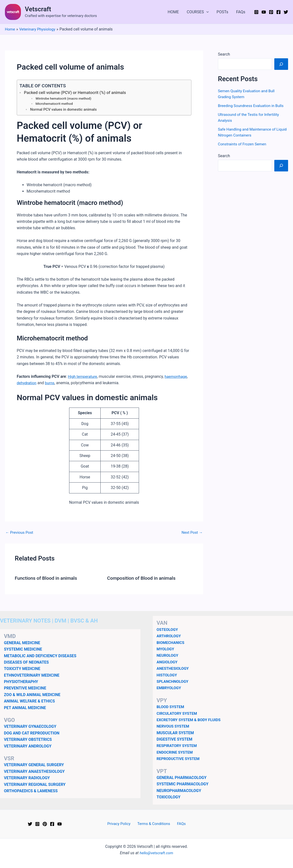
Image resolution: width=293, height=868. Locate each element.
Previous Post (20, 533)
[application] (206, 12)
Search (224, 54)
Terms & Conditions (154, 824)
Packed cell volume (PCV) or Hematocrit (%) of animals (77, 93)
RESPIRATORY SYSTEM (178, 746)
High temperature (83, 377)
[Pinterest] (271, 12)
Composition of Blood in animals (143, 579)
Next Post (192, 533)
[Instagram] (256, 12)
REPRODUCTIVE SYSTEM (179, 759)
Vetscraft (38, 9)
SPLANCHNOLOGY (173, 681)
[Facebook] (278, 12)
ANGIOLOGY (168, 662)
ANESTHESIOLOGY (174, 668)
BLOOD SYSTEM (171, 707)
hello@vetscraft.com (156, 853)
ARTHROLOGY (169, 636)
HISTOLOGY (167, 675)
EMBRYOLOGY (170, 688)
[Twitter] (286, 12)
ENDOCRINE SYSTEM (176, 752)
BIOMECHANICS (171, 643)
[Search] (281, 64)
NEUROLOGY (168, 655)
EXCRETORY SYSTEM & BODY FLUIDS (190, 720)
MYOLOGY (166, 649)
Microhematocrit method (55, 105)
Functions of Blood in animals (47, 579)
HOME (173, 12)
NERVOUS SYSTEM (174, 726)
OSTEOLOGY (168, 630)
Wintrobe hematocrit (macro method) (65, 99)
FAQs (241, 12)
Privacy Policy (121, 824)
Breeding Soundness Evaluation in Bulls (252, 106)
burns (51, 384)
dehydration (27, 384)
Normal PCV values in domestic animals (65, 111)
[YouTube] (264, 12)
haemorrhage (178, 377)
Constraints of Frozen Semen (243, 144)
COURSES (198, 12)
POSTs (222, 12)
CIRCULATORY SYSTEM (178, 713)
